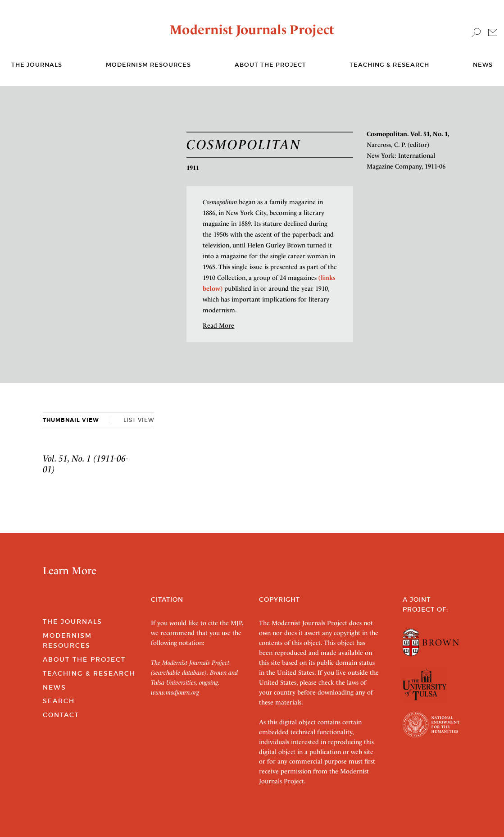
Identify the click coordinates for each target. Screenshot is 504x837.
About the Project (270, 65)
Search (59, 701)
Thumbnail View (71, 420)
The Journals (73, 622)
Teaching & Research (389, 65)
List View (139, 420)
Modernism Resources (148, 65)
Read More (218, 325)
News (483, 65)
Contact (61, 715)
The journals (37, 65)
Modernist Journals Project (252, 30)
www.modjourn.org (175, 692)
